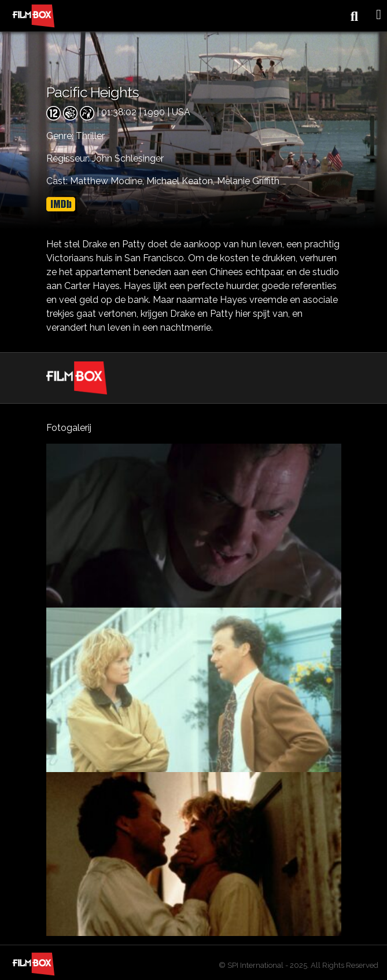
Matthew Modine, (108, 181)
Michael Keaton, (182, 181)
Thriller (90, 136)
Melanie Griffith (248, 181)
